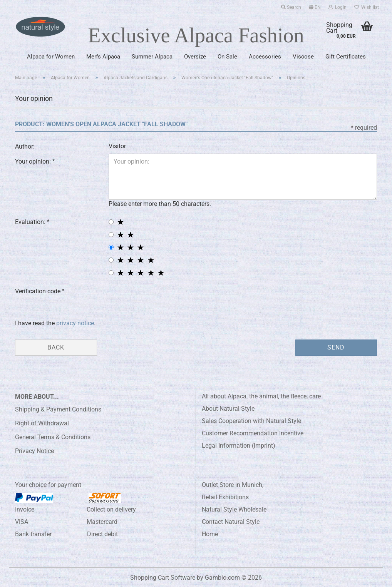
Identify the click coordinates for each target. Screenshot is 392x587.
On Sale (227, 57)
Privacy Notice (34, 451)
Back (56, 347)
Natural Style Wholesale (234, 509)
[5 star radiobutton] (111, 273)
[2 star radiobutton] (111, 235)
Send (336, 347)
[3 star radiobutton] (111, 247)
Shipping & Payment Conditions (58, 409)
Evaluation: (31, 222)
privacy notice (75, 323)
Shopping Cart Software (163, 578)
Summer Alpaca (152, 57)
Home (210, 534)
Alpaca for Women (51, 57)
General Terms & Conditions (53, 437)
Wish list (367, 7)
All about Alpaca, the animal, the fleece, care (261, 396)
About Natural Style (228, 409)
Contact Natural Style (231, 522)
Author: (25, 146)
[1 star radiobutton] (111, 222)
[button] (315, 6)
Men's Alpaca (103, 57)
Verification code (39, 291)
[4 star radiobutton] (111, 260)
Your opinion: (34, 161)
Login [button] (338, 7)
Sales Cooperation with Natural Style (251, 421)
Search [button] (291, 7)
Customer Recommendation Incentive (253, 433)
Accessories (265, 57)
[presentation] (167, 298)
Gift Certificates (346, 57)
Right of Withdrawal (42, 423)
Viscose (303, 57)
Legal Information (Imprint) (239, 446)
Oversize (195, 57)
